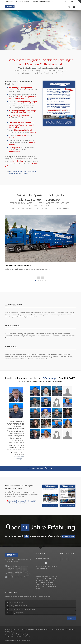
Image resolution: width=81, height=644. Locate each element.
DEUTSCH (10, 2)
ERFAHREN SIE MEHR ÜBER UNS (40, 468)
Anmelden (69, 2)
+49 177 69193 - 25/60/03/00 (23, 2)
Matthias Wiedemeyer (69, 629)
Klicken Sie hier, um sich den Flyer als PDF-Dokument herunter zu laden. (23, 172)
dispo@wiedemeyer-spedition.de (43, 2)
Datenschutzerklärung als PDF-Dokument (18, 641)
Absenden (71, 618)
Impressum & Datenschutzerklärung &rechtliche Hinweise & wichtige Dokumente (18, 636)
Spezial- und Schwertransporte (18, 265)
